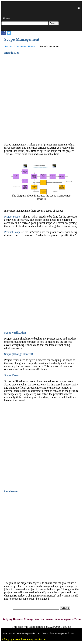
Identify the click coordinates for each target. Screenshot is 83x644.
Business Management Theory (20, 47)
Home (6, 18)
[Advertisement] (41, 99)
